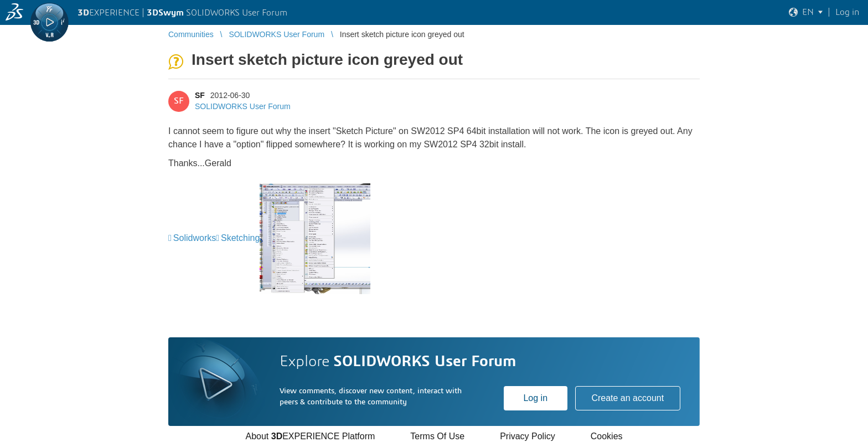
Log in (535, 398)
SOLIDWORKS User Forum (243, 106)
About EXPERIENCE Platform (310, 436)
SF (200, 95)
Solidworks (195, 238)
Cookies (607, 436)
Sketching (240, 238)
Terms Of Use (437, 436)
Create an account (627, 398)
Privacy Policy (528, 436)
